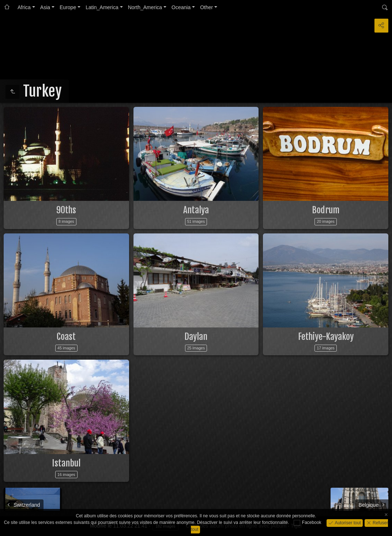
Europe (68, 7)
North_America (145, 7)
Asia (45, 7)
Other (206, 7)
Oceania (181, 7)
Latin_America (102, 7)
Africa (24, 7)
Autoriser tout (347, 522)
